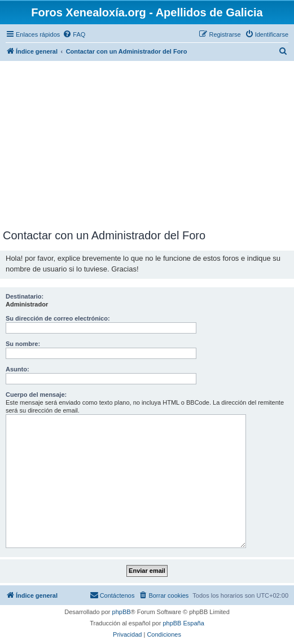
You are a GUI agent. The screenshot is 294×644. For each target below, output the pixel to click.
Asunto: (17, 369)
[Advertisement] (147, 144)
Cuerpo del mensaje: (36, 395)
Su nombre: (23, 344)
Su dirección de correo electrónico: (58, 318)
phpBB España (183, 623)
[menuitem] (74, 34)
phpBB (122, 612)
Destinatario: (25, 296)
